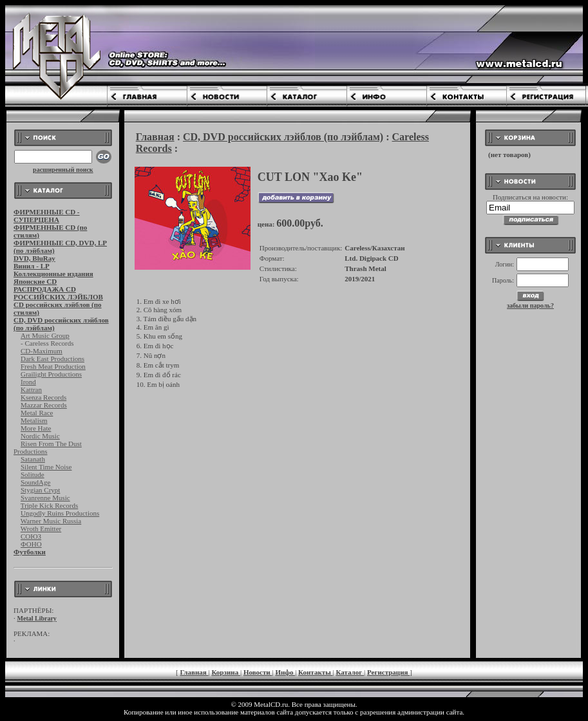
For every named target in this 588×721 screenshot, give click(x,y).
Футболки (30, 552)
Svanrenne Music (45, 498)
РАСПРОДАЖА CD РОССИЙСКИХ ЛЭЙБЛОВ (58, 293)
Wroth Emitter (41, 529)
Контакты (315, 672)
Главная (155, 137)
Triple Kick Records (49, 505)
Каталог (350, 672)
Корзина (226, 672)
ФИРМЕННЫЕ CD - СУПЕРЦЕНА (47, 216)
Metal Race (37, 413)
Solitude (33, 474)
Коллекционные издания (53, 274)
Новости (258, 672)
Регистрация (388, 672)
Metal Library (37, 618)
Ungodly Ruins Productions (60, 513)
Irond (28, 382)
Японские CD (35, 281)
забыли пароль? (530, 305)
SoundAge (35, 482)
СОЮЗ (31, 536)
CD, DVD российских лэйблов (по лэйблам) (283, 137)
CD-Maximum (42, 351)
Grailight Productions (51, 374)
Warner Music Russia (51, 521)
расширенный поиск (63, 170)
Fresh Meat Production (53, 366)
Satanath (33, 459)
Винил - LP (32, 266)
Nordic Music (40, 436)
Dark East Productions (52, 359)
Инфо (285, 672)
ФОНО (31, 544)
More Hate (36, 428)
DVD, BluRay (34, 258)
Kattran (31, 389)
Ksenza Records (43, 397)
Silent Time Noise (46, 467)
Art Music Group (45, 335)
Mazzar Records (44, 405)
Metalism (34, 420)
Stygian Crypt (40, 490)
